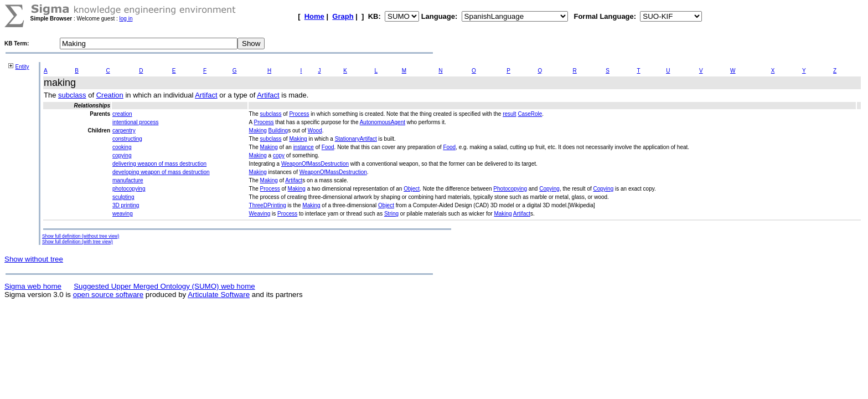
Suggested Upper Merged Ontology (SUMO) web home (164, 286)
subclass (72, 95)
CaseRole (530, 114)
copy (279, 155)
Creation (110, 95)
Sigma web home (33, 286)
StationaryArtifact (356, 139)
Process (299, 114)
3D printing (126, 205)
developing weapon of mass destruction (161, 172)
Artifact (206, 95)
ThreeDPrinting (268, 205)
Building (278, 131)
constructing (127, 139)
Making (258, 131)
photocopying (129, 189)
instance (304, 147)
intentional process (135, 122)
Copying (549, 189)
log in (126, 19)
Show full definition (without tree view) (81, 236)
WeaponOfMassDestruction (315, 164)
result (509, 114)
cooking (122, 147)
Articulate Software (219, 295)
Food (328, 147)
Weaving (260, 214)
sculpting (123, 197)
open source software (108, 295)
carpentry (124, 131)
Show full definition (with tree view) (77, 242)
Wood (315, 131)
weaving (123, 214)
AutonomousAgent (383, 122)
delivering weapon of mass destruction (159, 164)
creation (122, 114)
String (391, 214)
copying (122, 155)
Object (412, 189)
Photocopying (510, 189)
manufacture (128, 180)
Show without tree (34, 259)
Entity (22, 67)
